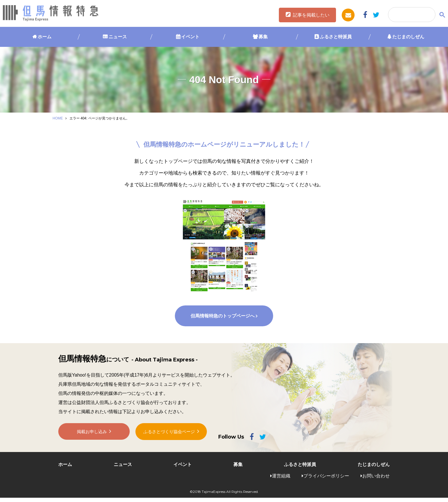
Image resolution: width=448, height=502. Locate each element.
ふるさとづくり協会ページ (169, 438)
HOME (58, 118)
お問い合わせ (376, 480)
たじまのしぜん (408, 37)
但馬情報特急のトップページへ (222, 320)
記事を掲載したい (311, 15)
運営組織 (281, 480)
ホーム (45, 37)
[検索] (411, 15)
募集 (263, 37)
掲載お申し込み (92, 438)
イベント (190, 37)
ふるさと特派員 (336, 37)
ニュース (118, 37)
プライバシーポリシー (326, 480)
